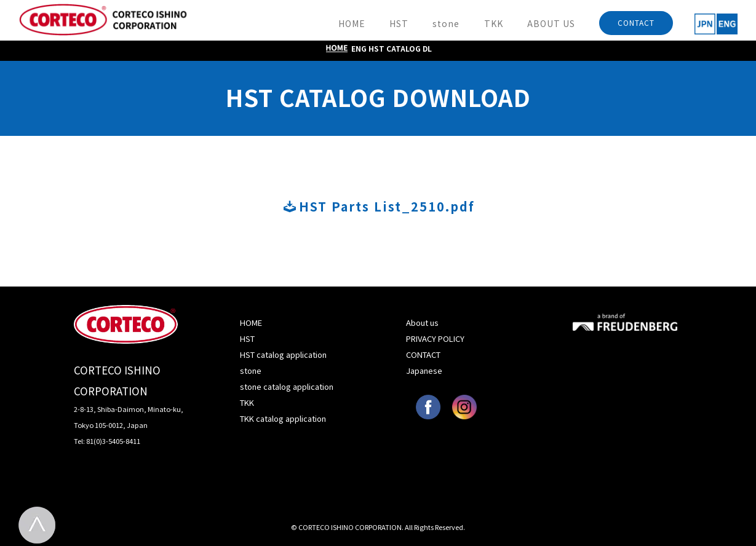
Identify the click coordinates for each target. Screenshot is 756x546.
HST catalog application (283, 354)
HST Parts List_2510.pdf (379, 206)
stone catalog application (287, 386)
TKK (494, 23)
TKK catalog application (283, 418)
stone (446, 23)
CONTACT (636, 22)
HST (399, 23)
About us (422, 322)
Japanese (424, 370)
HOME (352, 23)
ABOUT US (551, 23)
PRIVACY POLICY (435, 338)
